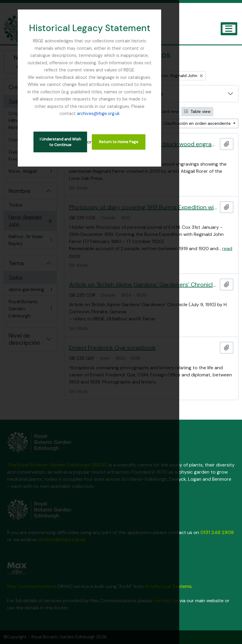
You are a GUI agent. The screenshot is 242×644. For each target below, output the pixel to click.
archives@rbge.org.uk (170, 92)
